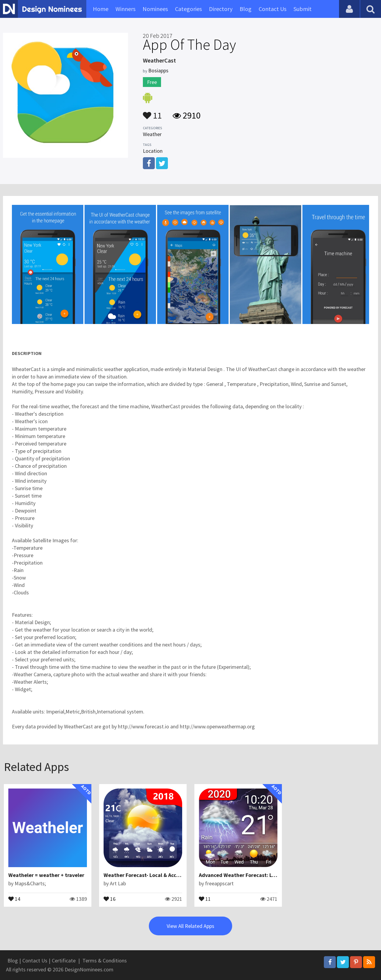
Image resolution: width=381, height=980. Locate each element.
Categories (188, 9)
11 (152, 113)
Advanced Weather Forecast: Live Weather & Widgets (263, 875)
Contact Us (273, 9)
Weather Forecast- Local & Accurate (146, 875)
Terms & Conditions (105, 960)
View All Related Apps (190, 926)
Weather (152, 134)
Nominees (155, 9)
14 (14, 898)
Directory (221, 9)
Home (101, 9)
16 (110, 898)
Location (153, 151)
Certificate (64, 960)
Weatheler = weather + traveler (46, 875)
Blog (246, 9)
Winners (125, 9)
